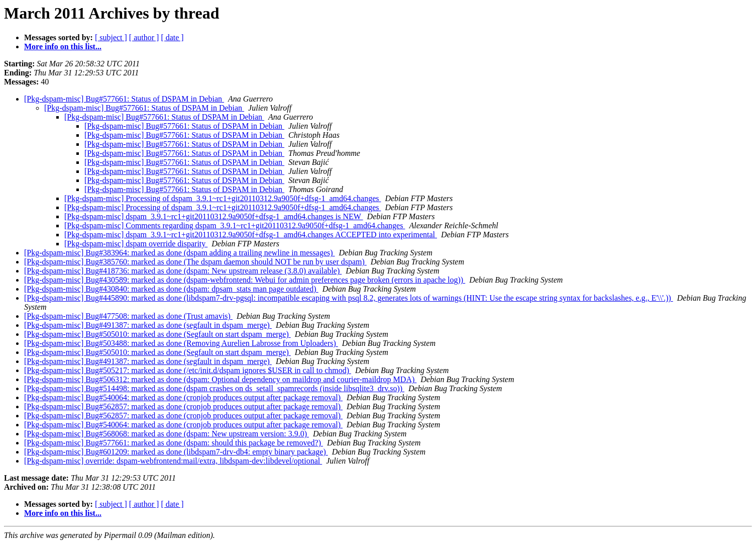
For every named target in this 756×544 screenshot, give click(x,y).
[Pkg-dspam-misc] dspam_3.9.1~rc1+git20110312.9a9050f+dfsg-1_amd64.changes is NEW (214, 216)
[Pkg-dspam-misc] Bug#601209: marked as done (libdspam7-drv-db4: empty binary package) (176, 452)
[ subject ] (111, 37)
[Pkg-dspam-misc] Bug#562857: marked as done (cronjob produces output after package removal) (183, 406)
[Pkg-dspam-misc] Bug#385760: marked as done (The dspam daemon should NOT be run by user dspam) (195, 262)
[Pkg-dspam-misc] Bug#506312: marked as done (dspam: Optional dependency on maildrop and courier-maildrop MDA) (220, 379)
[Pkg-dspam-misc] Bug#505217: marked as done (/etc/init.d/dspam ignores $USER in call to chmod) (188, 370)
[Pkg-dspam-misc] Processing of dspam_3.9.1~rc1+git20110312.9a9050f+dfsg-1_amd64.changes (223, 198)
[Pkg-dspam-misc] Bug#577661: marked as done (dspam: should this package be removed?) (174, 443)
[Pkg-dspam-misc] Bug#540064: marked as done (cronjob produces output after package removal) (183, 397)
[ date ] (172, 37)
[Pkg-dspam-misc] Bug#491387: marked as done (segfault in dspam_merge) (148, 325)
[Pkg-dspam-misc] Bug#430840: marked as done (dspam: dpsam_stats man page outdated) (171, 289)
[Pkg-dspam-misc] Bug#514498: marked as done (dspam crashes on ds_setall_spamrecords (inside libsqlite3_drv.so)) (214, 388)
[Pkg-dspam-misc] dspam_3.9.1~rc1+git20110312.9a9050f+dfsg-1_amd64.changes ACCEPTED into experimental (251, 235)
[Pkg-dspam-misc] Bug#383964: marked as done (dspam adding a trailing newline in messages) (180, 253)
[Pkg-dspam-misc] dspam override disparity (136, 244)
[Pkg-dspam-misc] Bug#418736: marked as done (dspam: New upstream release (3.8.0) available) (183, 271)
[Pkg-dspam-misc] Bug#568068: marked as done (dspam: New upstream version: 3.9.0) (167, 434)
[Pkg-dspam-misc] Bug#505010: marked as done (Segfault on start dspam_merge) (157, 334)
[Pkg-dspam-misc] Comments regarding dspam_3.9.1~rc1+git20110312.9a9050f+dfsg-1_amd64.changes (235, 225)
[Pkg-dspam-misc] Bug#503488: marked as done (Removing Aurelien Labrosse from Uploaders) (181, 343)
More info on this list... (63, 47)
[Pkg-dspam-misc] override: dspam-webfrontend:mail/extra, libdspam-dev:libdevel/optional (173, 461)
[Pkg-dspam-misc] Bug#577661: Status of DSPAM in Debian (124, 99)
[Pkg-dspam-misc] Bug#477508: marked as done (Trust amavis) (128, 316)
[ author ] (144, 37)
